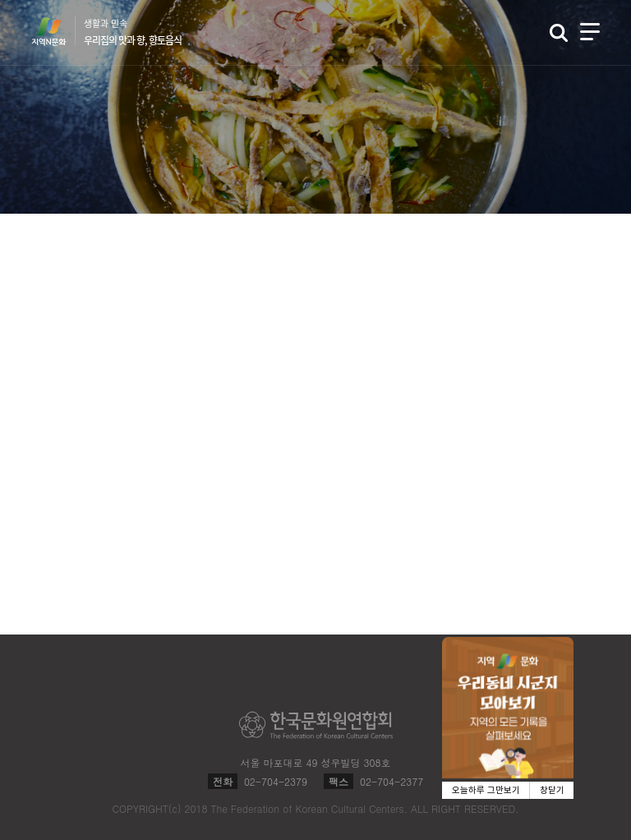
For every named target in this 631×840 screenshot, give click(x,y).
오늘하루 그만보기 (486, 790)
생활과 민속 (133, 32)
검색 (559, 33)
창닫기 (552, 790)
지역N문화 (58, 31)
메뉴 (590, 32)
